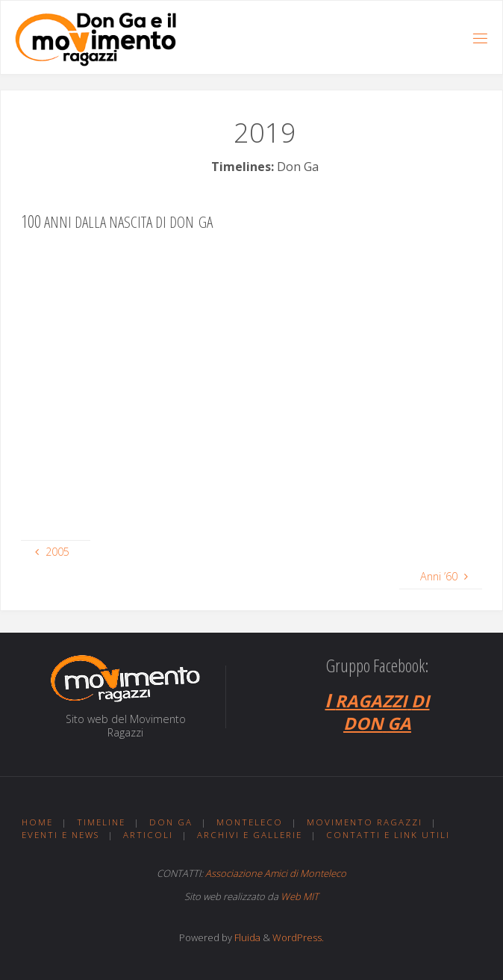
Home (37, 822)
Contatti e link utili (388, 835)
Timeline (101, 822)
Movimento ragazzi (365, 822)
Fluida (246, 937)
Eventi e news (60, 835)
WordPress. (298, 937)
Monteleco (250, 822)
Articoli (148, 835)
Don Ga (171, 822)
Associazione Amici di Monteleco (276, 873)
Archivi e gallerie (250, 835)
